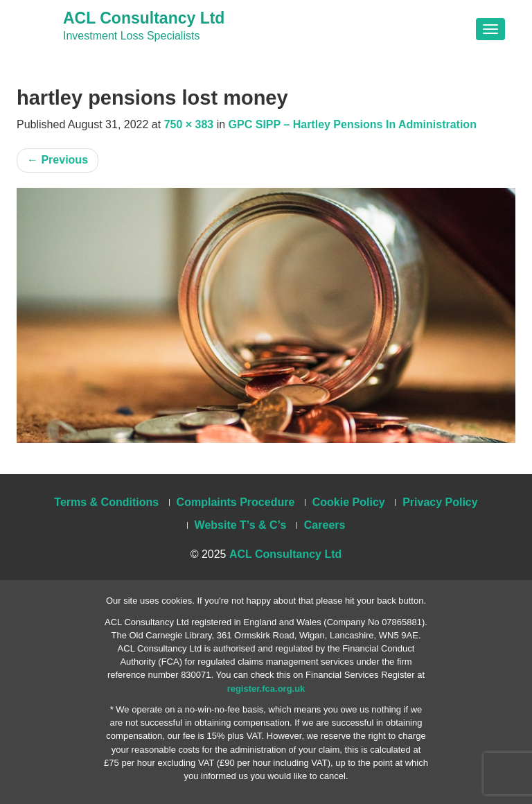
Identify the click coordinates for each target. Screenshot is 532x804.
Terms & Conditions (106, 502)
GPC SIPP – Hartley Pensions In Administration (353, 124)
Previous (57, 160)
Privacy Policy (440, 502)
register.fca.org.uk (266, 689)
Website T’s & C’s (241, 525)
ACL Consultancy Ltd (144, 18)
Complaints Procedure (236, 502)
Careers (325, 525)
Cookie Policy (349, 502)
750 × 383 (189, 124)
